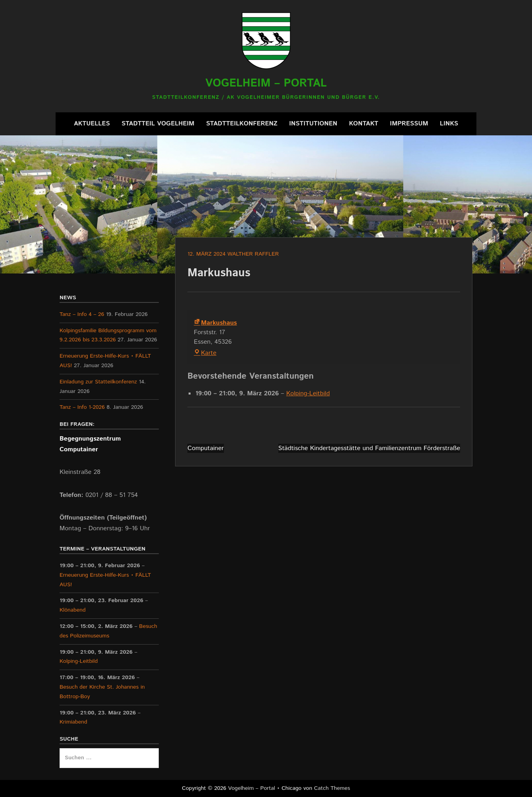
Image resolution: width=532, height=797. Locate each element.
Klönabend (73, 610)
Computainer (205, 448)
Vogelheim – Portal (266, 83)
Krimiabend (73, 722)
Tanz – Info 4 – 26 (82, 314)
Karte (205, 353)
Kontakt (364, 124)
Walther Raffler (253, 254)
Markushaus (215, 323)
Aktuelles (92, 124)
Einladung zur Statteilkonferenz (98, 382)
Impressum (409, 124)
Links (449, 124)
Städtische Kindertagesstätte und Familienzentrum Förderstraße (369, 448)
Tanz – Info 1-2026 (82, 407)
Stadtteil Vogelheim (158, 124)
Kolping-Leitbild (308, 394)
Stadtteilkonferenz (242, 124)
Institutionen (313, 124)
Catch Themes (332, 788)
